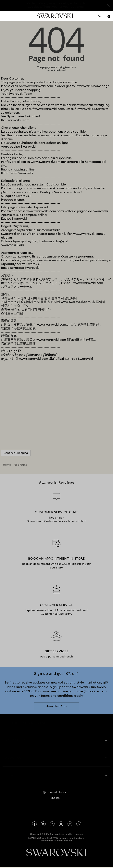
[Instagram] (52, 825)
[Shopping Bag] (107, 17)
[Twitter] (79, 825)
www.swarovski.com (38, 86)
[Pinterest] (43, 825)
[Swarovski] (55, 16)
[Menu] (6, 16)
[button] (54, 793)
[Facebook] (34, 825)
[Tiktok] (70, 825)
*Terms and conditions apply (61, 696)
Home (7, 465)
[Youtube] (61, 825)
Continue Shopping (16, 453)
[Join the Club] (56, 708)
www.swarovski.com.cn (53, 325)
